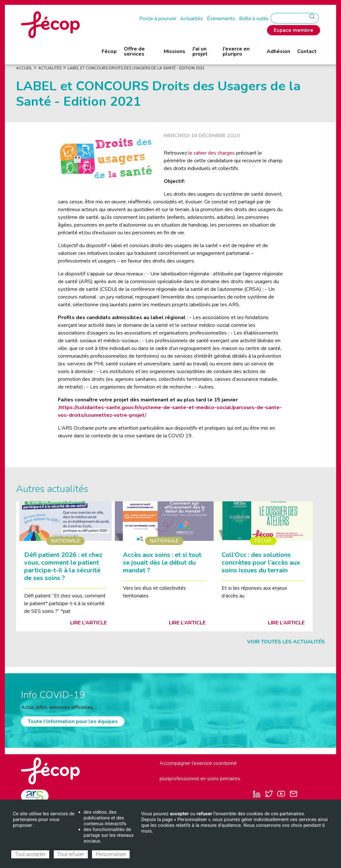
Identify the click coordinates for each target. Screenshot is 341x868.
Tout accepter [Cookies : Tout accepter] (30, 854)
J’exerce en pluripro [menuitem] (236, 51)
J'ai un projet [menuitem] (200, 51)
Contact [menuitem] (307, 51)
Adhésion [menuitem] (278, 51)
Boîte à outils (254, 19)
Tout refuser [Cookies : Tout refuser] (71, 854)
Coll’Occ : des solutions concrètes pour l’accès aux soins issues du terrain (261, 563)
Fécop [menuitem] (109, 51)
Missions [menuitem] (175, 51)
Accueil (24, 68)
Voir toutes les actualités (286, 642)
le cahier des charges (212, 153)
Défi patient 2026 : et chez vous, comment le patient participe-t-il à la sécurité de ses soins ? (63, 566)
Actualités (192, 19)
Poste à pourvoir (158, 19)
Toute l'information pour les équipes (73, 721)
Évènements (221, 19)
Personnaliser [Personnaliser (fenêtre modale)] (111, 854)
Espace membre (294, 30)
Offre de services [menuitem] (134, 51)
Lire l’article (88, 623)
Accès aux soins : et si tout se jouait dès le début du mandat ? (162, 563)
